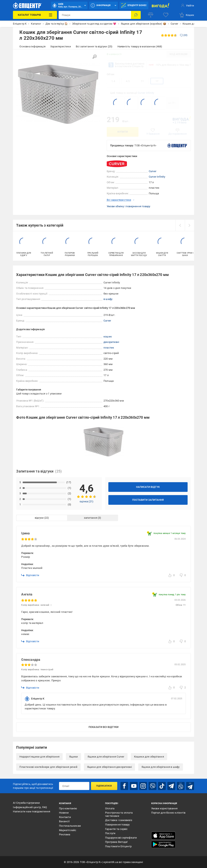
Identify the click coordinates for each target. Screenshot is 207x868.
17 (157, 81)
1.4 (113, 81)
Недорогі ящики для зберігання (39, 757)
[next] (189, 225)
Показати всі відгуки (103, 727)
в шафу (108, 299)
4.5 (128, 81)
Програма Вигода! (116, 842)
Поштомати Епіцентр (118, 846)
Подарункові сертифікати (121, 838)
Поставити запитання (148, 500)
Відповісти (30, 575)
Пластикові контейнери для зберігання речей (48, 767)
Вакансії (64, 821)
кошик (108, 337)
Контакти (65, 817)
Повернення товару (117, 825)
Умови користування (164, 808)
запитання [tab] (91, 518)
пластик (109, 348)
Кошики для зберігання (149, 757)
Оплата (110, 808)
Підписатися (104, 786)
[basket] (186, 15)
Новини (64, 813)
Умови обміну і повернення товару (128, 206)
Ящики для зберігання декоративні (109, 767)
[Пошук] (136, 15)
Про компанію (68, 808)
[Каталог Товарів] (35, 15)
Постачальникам (70, 826)
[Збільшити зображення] (95, 57)
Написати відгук (148, 487)
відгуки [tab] (39, 518)
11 (142, 81)
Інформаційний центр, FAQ (30, 807)
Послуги (110, 833)
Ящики (73, 757)
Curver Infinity (146, 93)
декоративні (111, 342)
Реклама (65, 834)
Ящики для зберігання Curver (106, 757)
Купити (123, 132)
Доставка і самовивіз (119, 820)
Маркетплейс (68, 830)
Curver (153, 171)
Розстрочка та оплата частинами (119, 814)
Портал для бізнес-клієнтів (168, 813)
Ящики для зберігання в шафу (161, 767)
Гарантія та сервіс (116, 829)
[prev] (180, 225)
